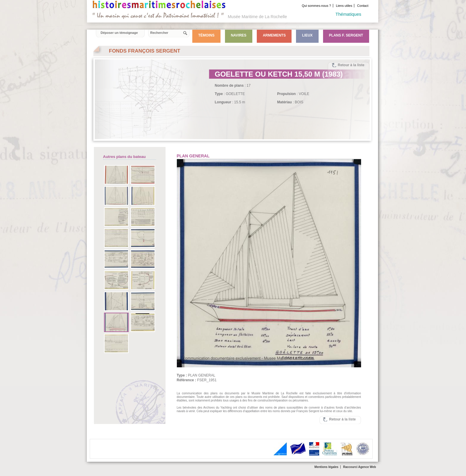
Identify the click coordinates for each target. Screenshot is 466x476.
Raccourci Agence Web (359, 467)
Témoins (206, 35)
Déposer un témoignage (119, 33)
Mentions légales (326, 467)
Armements (274, 35)
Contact (363, 6)
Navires (239, 35)
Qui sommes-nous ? (316, 6)
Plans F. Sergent (346, 35)
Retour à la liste (351, 65)
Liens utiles (344, 6)
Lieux (307, 35)
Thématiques (348, 14)
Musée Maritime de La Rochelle (258, 17)
